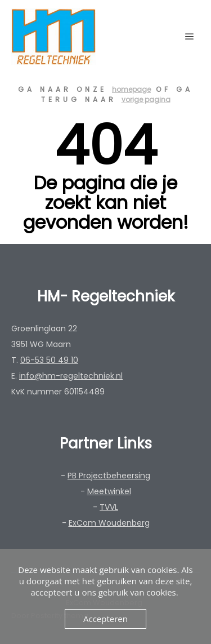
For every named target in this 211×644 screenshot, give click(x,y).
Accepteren (105, 619)
